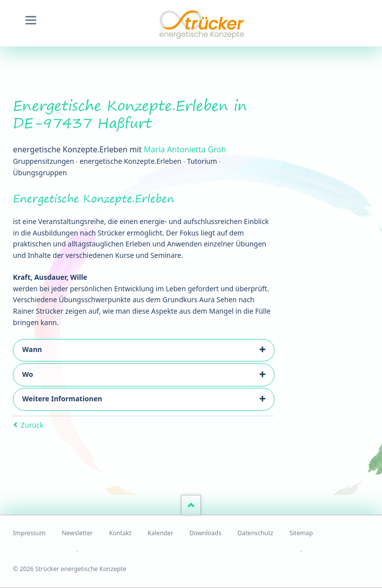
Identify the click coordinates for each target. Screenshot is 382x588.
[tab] (144, 351)
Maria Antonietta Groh (185, 149)
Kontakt (120, 533)
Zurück (32, 425)
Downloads (205, 533)
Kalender (161, 533)
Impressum (29, 533)
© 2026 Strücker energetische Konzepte (70, 569)
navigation (31, 20)
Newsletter (77, 533)
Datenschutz (256, 533)
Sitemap (301, 533)
